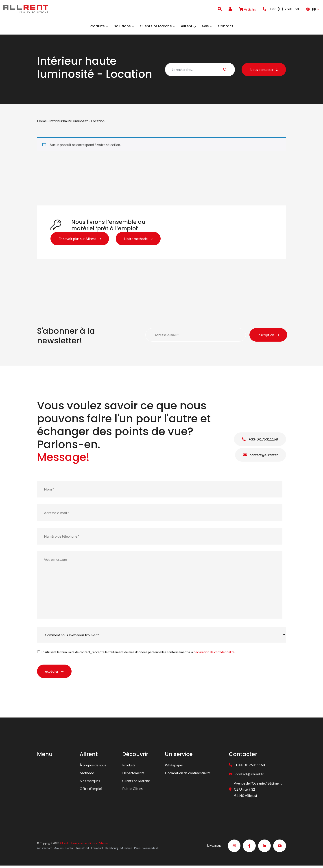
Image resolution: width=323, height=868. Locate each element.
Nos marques (90, 782)
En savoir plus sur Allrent (77, 240)
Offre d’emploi (91, 790)
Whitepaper (174, 767)
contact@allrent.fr (261, 456)
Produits (129, 767)
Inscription (266, 336)
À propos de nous (93, 767)
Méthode (87, 774)
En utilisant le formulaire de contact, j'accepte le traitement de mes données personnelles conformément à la (138, 653)
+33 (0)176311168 (260, 441)
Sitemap (104, 845)
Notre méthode (136, 240)
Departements (133, 774)
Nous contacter (262, 71)
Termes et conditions (84, 845)
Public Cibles (132, 790)
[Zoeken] (200, 71)
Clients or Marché (136, 782)
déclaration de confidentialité (214, 653)
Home (42, 122)
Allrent (64, 845)
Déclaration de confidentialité (188, 774)
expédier (52, 673)
